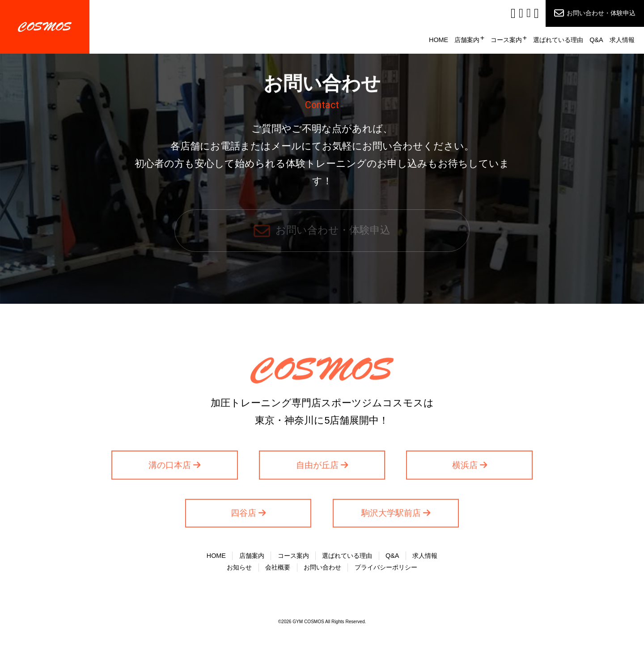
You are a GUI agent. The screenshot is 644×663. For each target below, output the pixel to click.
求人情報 (622, 40)
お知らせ (239, 567)
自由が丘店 (317, 467)
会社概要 (278, 567)
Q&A (596, 40)
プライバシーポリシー (386, 567)
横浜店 (465, 467)
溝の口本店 (170, 467)
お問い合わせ (322, 567)
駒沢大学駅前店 (391, 516)
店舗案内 (467, 40)
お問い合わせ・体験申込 (601, 13)
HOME (439, 40)
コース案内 (506, 40)
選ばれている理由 (558, 40)
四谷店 (244, 516)
